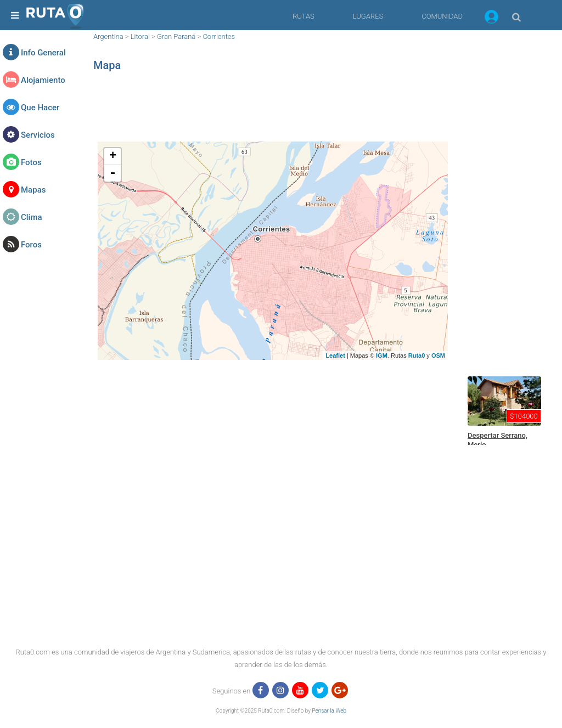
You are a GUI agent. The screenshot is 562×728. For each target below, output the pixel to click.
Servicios (38, 135)
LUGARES (368, 16)
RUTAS (304, 16)
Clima (32, 217)
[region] (273, 112)
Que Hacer (40, 108)
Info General (43, 53)
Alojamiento (43, 80)
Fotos (31, 162)
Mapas (33, 190)
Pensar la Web (329, 711)
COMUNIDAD (442, 16)
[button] (491, 19)
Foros (31, 245)
